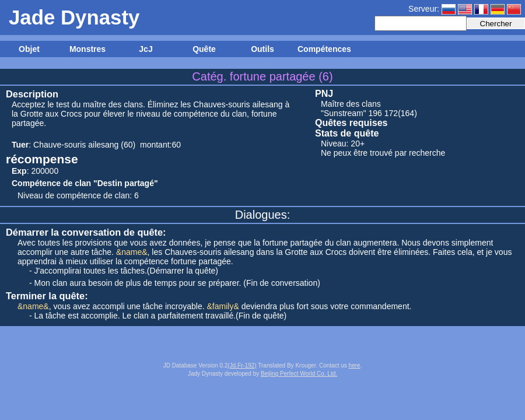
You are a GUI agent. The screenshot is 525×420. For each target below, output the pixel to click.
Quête (204, 49)
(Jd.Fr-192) (242, 365)
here (355, 365)
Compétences (324, 49)
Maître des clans (351, 104)
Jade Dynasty (74, 17)
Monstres (87, 49)
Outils (262, 49)
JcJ (146, 49)
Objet (29, 49)
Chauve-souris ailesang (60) (84, 145)
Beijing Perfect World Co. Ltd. (299, 374)
